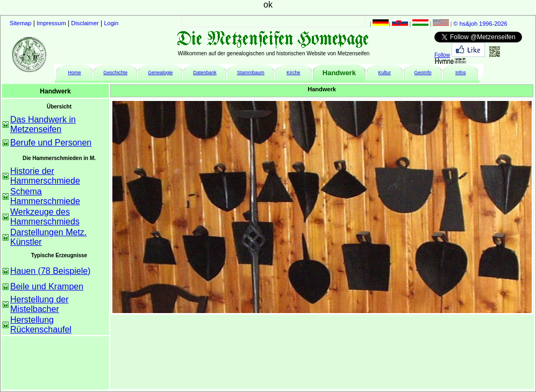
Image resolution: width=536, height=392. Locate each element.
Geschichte (115, 72)
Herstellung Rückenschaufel (41, 325)
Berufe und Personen (51, 143)
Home (75, 72)
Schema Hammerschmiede (45, 196)
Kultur (385, 72)
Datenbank (205, 72)
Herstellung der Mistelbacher (40, 304)
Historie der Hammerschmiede (45, 176)
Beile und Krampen (47, 286)
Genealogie (160, 72)
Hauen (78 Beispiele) (50, 271)
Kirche (294, 72)
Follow (442, 55)
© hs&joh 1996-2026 (480, 24)
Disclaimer (85, 23)
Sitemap (20, 23)
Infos (461, 72)
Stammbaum (251, 72)
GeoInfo (423, 72)
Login (112, 23)
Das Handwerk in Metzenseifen (43, 124)
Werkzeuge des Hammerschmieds (45, 217)
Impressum (51, 23)
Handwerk (339, 73)
